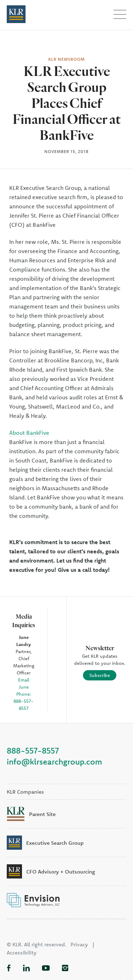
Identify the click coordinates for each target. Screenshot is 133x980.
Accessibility (22, 952)
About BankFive (29, 433)
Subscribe (100, 675)
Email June (24, 683)
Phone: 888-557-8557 (24, 701)
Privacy (79, 944)
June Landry (24, 641)
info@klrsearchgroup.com (54, 762)
